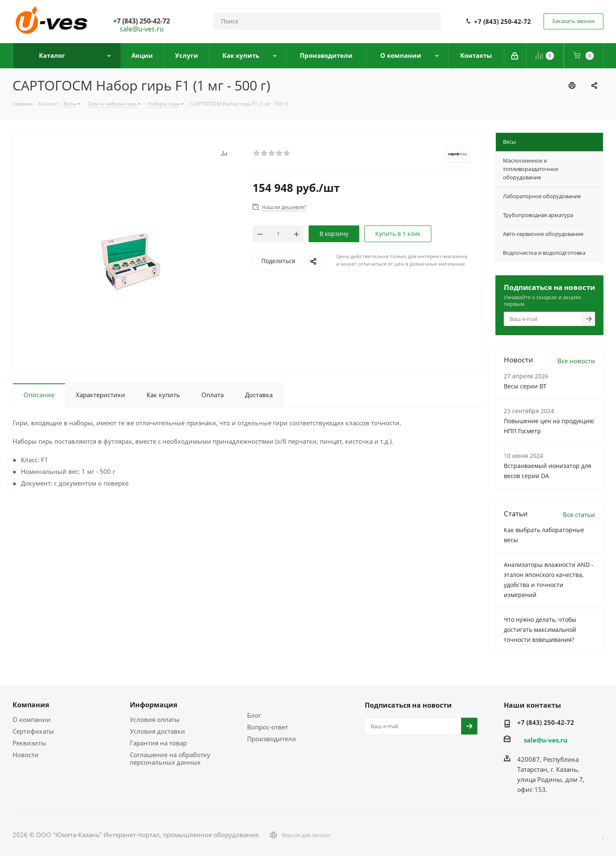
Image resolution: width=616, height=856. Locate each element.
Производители (272, 739)
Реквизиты (29, 743)
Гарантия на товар (158, 743)
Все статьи (579, 515)
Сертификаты (33, 731)
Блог (254, 715)
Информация (153, 705)
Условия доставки (157, 731)
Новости (26, 755)
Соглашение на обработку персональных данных (170, 758)
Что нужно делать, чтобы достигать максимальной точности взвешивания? (540, 630)
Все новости (576, 361)
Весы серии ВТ (525, 386)
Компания (31, 705)
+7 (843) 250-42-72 (503, 21)
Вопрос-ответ (268, 727)
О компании (32, 719)
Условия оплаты (155, 719)
